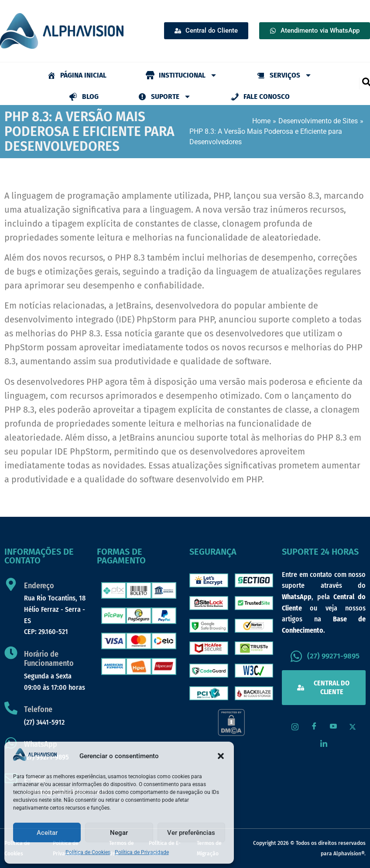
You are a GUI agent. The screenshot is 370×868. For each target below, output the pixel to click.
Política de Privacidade (142, 852)
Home (261, 121)
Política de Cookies (88, 852)
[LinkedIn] (324, 744)
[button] (221, 756)
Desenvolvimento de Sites (318, 121)
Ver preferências (191, 833)
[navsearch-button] (366, 81)
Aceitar (47, 833)
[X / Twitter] (353, 727)
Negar (119, 833)
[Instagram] (295, 727)
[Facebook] (314, 727)
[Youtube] (333, 727)
